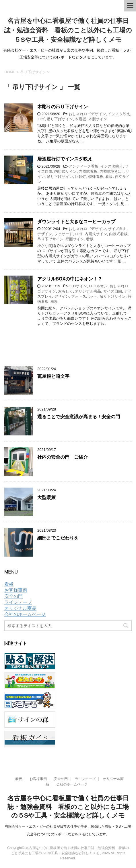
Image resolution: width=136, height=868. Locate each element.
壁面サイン (75, 239)
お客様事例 (16, 590)
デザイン (45, 234)
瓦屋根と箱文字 (53, 376)
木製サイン (98, 119)
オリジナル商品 (88, 291)
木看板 (80, 119)
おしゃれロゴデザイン (87, 114)
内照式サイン (65, 171)
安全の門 (13, 596)
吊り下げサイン (60, 119)
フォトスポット (84, 296)
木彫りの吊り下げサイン (63, 107)
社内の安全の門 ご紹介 (63, 457)
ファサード (64, 234)
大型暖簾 (46, 497)
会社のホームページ (25, 614)
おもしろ (65, 291)
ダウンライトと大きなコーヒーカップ (76, 222)
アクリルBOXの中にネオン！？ (70, 279)
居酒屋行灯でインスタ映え (65, 159)
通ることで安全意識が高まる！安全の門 (79, 417)
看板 (109, 177)
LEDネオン (98, 286)
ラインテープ (18, 602)
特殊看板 (96, 177)
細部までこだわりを (58, 538)
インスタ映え (119, 114)
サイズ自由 (117, 229)
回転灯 (80, 177)
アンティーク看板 (83, 166)
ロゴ (41, 119)
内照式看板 (88, 171)
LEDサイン (78, 286)
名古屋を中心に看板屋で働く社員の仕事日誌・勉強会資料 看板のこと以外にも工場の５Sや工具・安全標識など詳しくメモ (68, 30)
